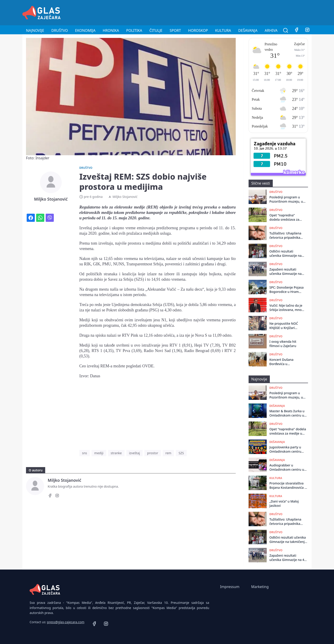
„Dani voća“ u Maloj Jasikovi (284, 503)
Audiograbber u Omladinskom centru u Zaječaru (287, 467)
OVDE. (148, 366)
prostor (153, 453)
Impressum (230, 587)
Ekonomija (85, 30)
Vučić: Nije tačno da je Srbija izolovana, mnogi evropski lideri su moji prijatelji (287, 308)
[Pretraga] (286, 30)
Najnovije (35, 30)
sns (85, 453)
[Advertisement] (229, 12)
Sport (175, 30)
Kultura (223, 30)
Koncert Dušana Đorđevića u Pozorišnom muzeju (284, 362)
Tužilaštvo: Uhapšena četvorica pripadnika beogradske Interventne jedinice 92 (287, 235)
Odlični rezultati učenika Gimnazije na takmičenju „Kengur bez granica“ (285, 254)
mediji (99, 453)
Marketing (260, 587)
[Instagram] (307, 30)
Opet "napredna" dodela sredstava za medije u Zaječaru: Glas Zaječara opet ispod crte (287, 217)
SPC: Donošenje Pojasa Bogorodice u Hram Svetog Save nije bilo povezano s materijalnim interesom (287, 290)
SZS (181, 453)
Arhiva (271, 30)
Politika (134, 30)
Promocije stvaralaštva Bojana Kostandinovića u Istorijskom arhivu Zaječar (288, 485)
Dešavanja (248, 30)
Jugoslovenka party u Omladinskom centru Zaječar (285, 449)
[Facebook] (296, 30)
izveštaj (134, 453)
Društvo (60, 30)
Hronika (111, 30)
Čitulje (156, 30)
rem (168, 453)
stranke (116, 453)
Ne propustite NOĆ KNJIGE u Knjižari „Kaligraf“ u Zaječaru (285, 326)
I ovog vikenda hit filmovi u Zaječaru (283, 344)
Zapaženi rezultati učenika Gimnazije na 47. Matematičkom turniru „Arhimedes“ (285, 272)
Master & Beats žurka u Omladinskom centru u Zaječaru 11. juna (287, 413)
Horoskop (198, 30)
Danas (95, 376)
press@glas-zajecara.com (66, 622)
